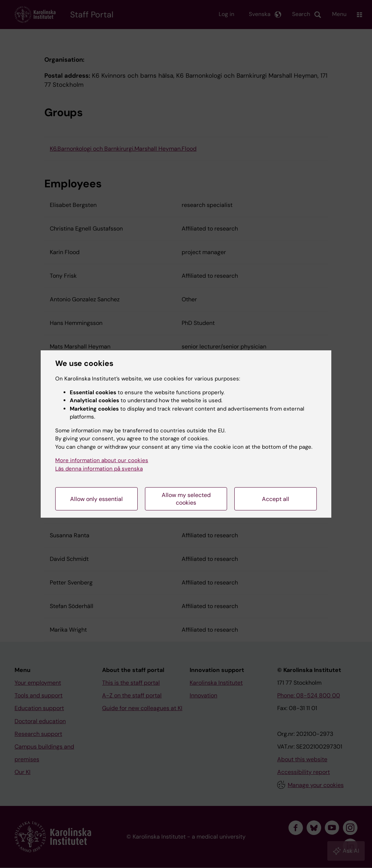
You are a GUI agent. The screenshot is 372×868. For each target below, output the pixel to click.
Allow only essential (96, 499)
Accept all (276, 499)
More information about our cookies (102, 460)
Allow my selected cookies (186, 499)
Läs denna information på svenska (99, 469)
